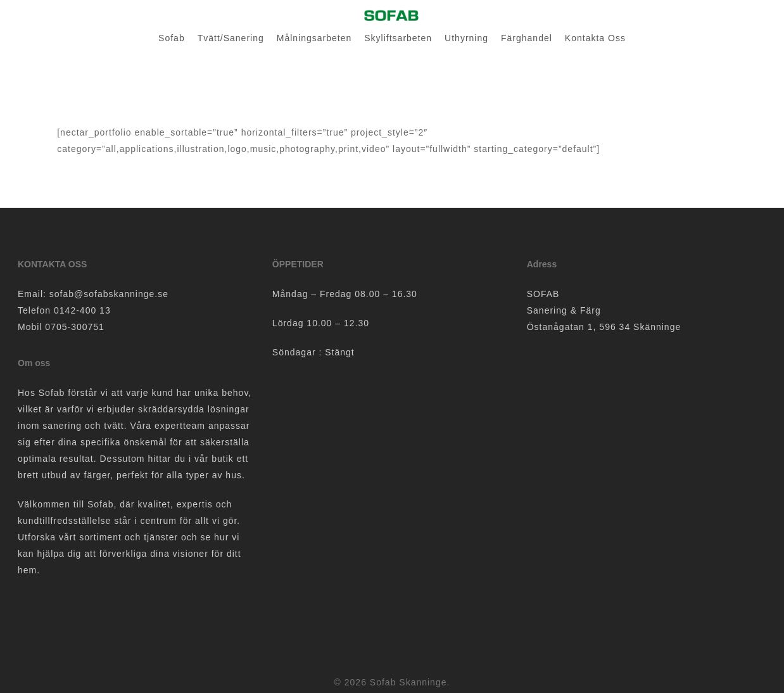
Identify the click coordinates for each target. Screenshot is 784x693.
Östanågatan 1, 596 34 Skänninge (604, 327)
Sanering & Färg (564, 310)
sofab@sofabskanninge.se (109, 294)
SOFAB (543, 294)
